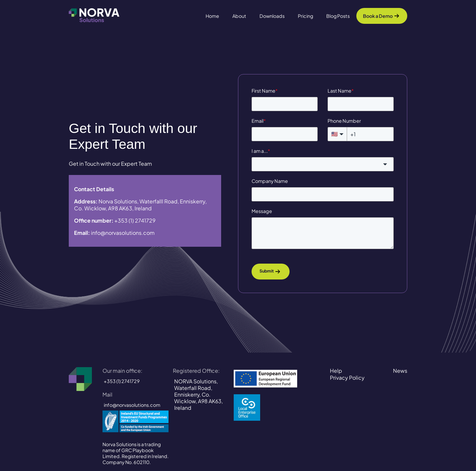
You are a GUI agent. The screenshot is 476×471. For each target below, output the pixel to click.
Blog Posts (338, 16)
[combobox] (323, 164)
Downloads (272, 16)
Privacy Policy (347, 378)
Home (212, 16)
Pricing (305, 16)
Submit (267, 271)
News (400, 371)
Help (336, 371)
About (239, 16)
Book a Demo (378, 16)
